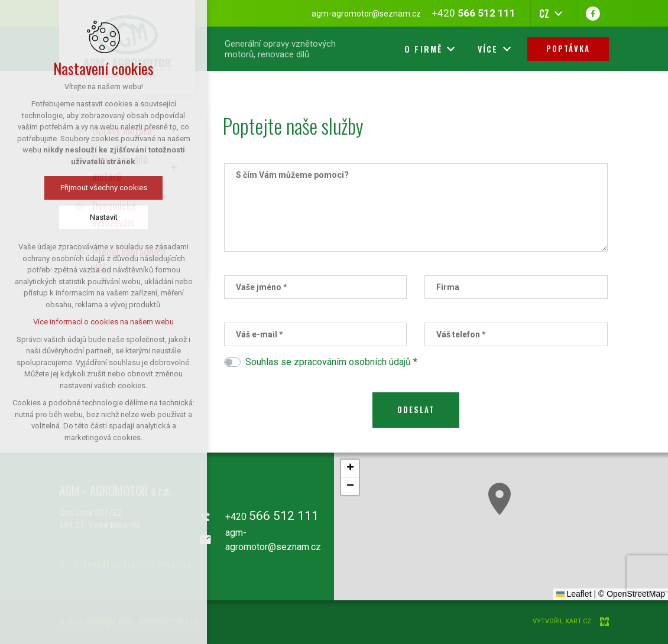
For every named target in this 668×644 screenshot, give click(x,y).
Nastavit (104, 217)
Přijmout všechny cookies (104, 188)
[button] (500, 499)
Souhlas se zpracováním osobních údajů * (331, 362)
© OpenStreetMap (632, 594)
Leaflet (574, 594)
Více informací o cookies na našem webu (103, 322)
